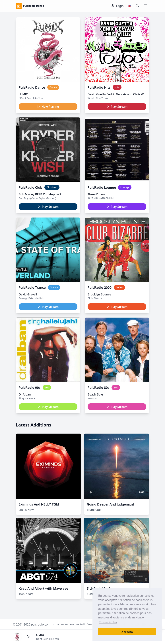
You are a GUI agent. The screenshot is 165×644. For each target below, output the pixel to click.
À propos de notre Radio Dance (76, 624)
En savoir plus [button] (108, 622)
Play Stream (117, 107)
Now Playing (48, 107)
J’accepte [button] (127, 632)
